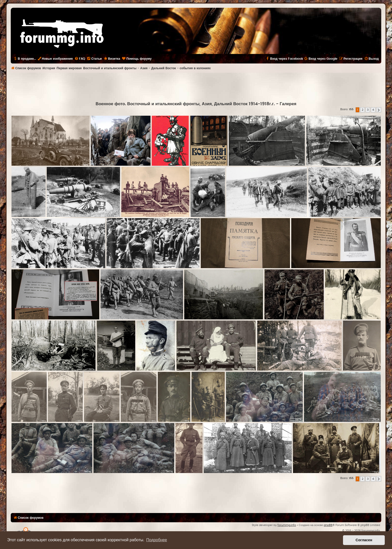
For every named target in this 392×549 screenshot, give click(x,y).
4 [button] (373, 110)
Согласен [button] (364, 540)
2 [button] (362, 110)
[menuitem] (80, 59)
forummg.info (287, 525)
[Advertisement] (196, 86)
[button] (379, 110)
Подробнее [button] (157, 540)
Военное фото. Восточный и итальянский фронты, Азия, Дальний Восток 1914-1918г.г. (185, 104)
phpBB (328, 525)
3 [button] (368, 110)
